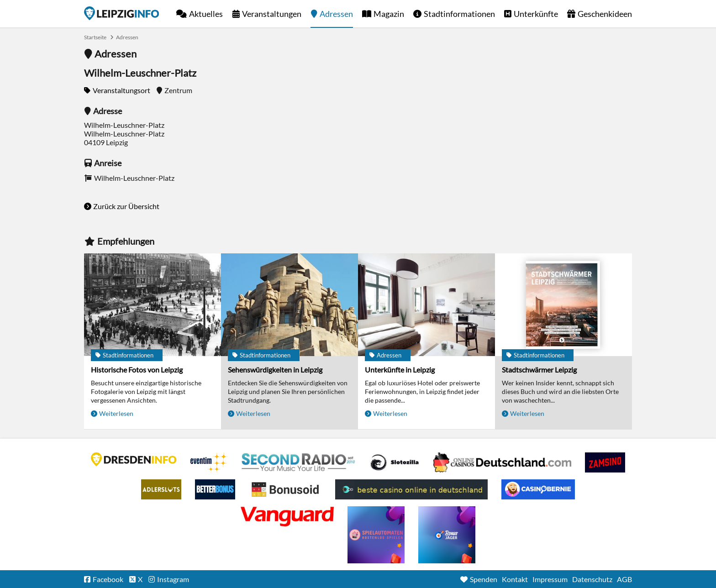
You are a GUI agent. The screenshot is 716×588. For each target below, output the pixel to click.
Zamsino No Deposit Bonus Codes (605, 462)
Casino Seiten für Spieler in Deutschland (395, 462)
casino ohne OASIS (287, 516)
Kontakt (515, 579)
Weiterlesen (116, 413)
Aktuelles (206, 14)
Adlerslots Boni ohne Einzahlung (161, 489)
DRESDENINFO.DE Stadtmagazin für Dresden (134, 459)
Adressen (336, 14)
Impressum (550, 579)
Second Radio (299, 462)
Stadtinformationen (459, 14)
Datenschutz (592, 579)
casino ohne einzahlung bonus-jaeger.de (447, 535)
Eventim (209, 462)
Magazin (389, 14)
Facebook (108, 579)
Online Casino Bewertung (285, 489)
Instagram (173, 579)
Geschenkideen (605, 14)
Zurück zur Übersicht (126, 206)
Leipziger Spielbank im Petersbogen (502, 462)
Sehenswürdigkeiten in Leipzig (275, 370)
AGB (624, 579)
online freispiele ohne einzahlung (376, 535)
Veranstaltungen (272, 14)
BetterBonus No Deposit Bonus (215, 489)
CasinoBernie (538, 489)
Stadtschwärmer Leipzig (539, 370)
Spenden (484, 579)
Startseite (121, 13)
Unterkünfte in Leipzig (400, 370)
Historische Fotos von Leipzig (137, 370)
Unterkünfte (536, 14)
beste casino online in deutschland (411, 489)
